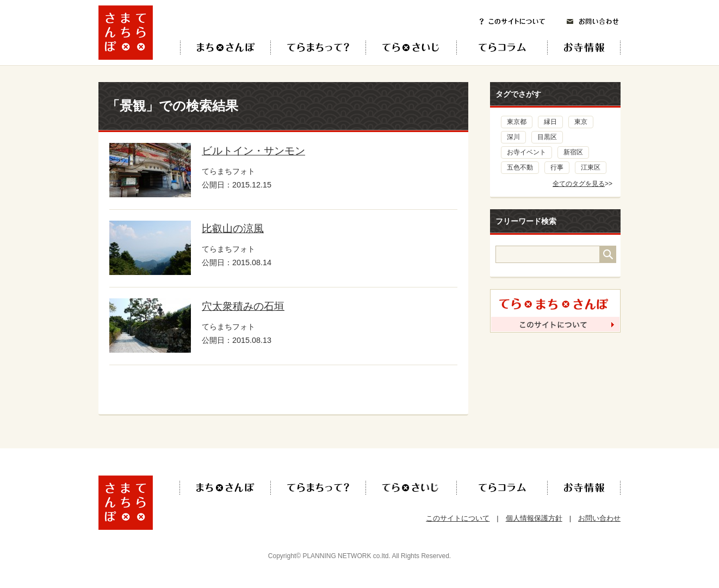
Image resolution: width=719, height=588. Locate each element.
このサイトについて (512, 21)
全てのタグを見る (579, 184)
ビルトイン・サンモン (253, 151)
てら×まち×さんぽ (225, 48)
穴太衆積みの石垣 (243, 306)
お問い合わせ (593, 21)
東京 (581, 122)
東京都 (517, 122)
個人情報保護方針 (534, 518)
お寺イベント (526, 152)
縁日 (550, 122)
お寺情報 (593, 48)
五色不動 (520, 167)
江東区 (591, 167)
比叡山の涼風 (233, 229)
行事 (557, 167)
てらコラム (493, 48)
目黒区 (547, 137)
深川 (513, 137)
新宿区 (573, 152)
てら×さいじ (411, 48)
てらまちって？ (318, 48)
